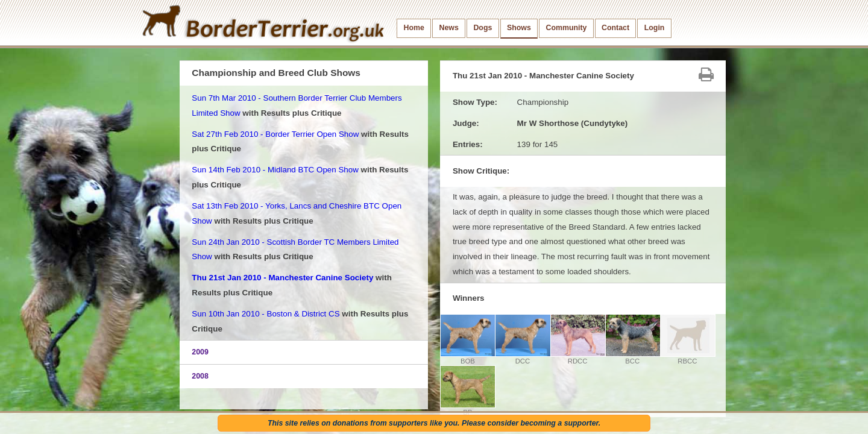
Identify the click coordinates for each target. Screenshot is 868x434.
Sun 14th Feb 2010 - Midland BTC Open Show (275, 170)
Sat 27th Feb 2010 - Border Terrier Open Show (275, 134)
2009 (200, 352)
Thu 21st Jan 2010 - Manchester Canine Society (282, 278)
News (448, 28)
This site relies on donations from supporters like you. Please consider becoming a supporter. (434, 423)
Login (655, 28)
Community (566, 28)
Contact (615, 28)
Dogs (483, 28)
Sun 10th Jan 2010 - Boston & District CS (266, 314)
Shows (519, 28)
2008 (200, 376)
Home (414, 28)
